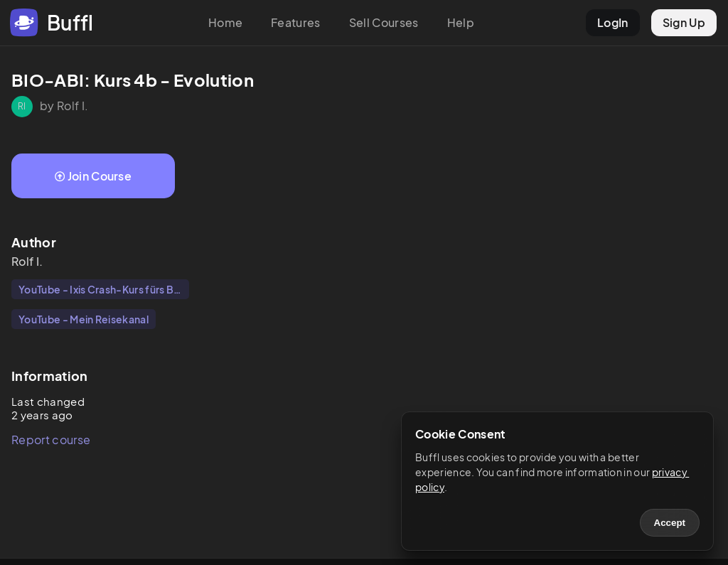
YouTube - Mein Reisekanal (84, 319)
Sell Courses (384, 22)
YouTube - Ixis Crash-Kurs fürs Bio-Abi (104, 289)
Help (461, 22)
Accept (670, 523)
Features (296, 22)
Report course (51, 440)
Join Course (93, 176)
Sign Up (684, 22)
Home (225, 22)
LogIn (613, 22)
